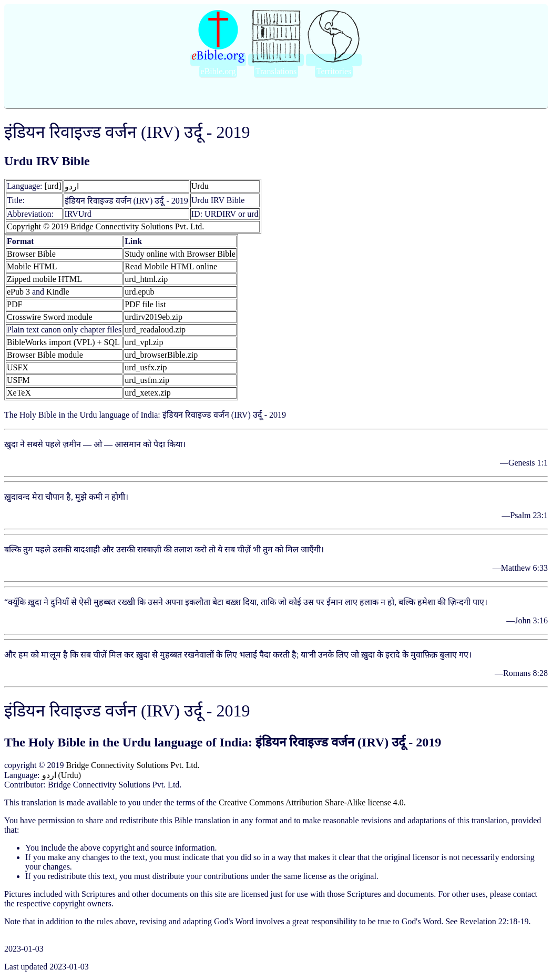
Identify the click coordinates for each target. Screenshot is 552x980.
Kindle (58, 292)
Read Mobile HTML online (171, 266)
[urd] (53, 186)
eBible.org (218, 71)
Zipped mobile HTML (44, 279)
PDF (14, 304)
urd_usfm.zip (147, 380)
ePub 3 (18, 292)
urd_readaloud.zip (155, 330)
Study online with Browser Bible (180, 254)
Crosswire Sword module (50, 317)
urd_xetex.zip (148, 393)
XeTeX (19, 393)
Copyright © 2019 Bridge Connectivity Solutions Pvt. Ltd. (105, 226)
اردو (72, 186)
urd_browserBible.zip (161, 355)
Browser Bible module (45, 355)
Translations (276, 71)
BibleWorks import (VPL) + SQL (63, 342)
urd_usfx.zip (146, 367)
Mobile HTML (32, 266)
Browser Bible (31, 254)
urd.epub (139, 292)
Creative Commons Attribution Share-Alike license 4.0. (312, 802)
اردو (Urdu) (62, 775)
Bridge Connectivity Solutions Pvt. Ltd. (132, 765)
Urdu (200, 186)
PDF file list (145, 304)
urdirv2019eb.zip (154, 317)
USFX (18, 367)
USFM (18, 380)
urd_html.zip (146, 279)
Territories (334, 71)
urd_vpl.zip (144, 342)
